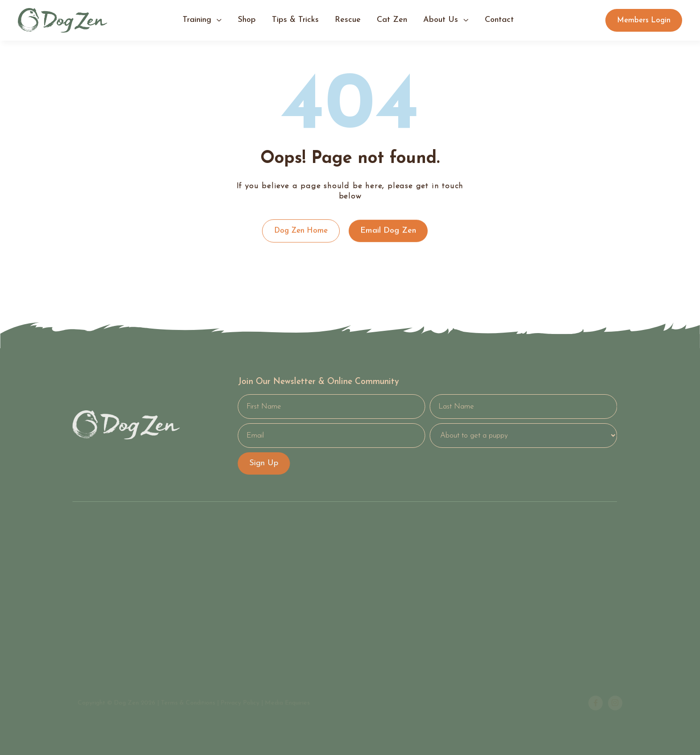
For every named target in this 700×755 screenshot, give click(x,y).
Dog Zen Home (301, 231)
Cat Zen (392, 20)
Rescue (348, 20)
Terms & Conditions (188, 703)
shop (247, 20)
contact (499, 20)
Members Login (644, 20)
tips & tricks (295, 20)
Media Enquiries (287, 703)
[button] (202, 21)
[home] (62, 20)
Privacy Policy (240, 703)
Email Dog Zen (388, 231)
